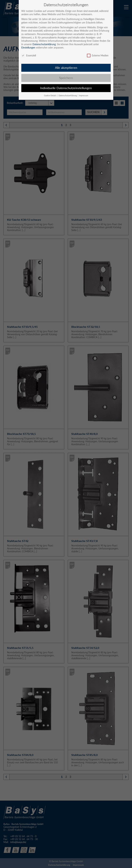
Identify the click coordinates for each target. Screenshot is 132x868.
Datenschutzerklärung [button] (68, 96)
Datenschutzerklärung (44, 44)
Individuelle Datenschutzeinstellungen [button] (66, 88)
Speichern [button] (66, 78)
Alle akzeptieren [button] (66, 68)
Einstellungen (28, 48)
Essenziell (29, 55)
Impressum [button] (84, 96)
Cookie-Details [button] (50, 96)
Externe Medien (98, 55)
